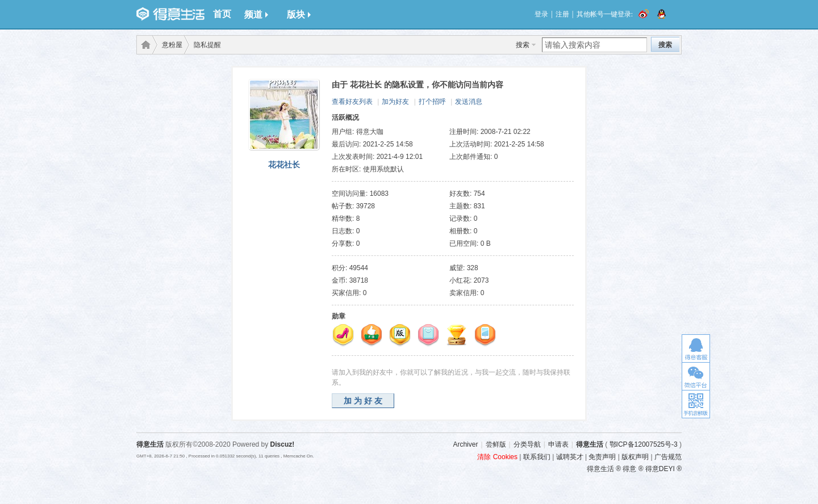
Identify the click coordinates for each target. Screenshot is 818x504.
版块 (299, 14)
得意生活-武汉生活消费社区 (144, 45)
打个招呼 (432, 102)
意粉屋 (172, 45)
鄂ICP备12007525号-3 (644, 444)
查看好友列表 (352, 102)
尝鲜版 (496, 444)
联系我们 (537, 457)
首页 (222, 14)
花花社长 (284, 165)
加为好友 (395, 102)
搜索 (523, 45)
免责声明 (602, 457)
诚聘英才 (570, 457)
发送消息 (469, 102)
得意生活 (590, 444)
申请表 (558, 444)
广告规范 (668, 457)
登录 (541, 14)
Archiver (465, 444)
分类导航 (527, 444)
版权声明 (635, 457)
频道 (256, 14)
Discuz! (283, 444)
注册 (562, 14)
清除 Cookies (497, 457)
